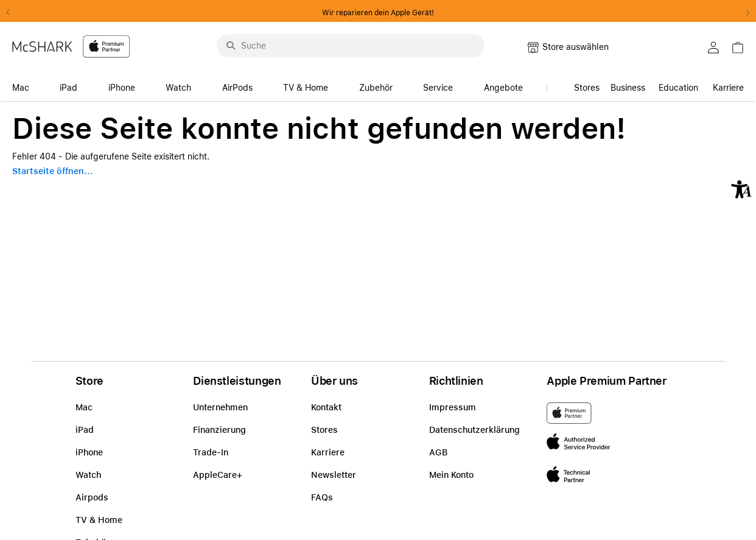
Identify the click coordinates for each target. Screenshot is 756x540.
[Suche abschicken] (231, 46)
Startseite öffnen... (53, 171)
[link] (628, 84)
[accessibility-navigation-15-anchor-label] (684, 84)
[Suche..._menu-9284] (351, 46)
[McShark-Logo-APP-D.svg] (71, 46)
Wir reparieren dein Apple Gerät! (378, 13)
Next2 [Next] (744, 13)
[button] (741, 189)
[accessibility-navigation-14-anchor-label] (24, 84)
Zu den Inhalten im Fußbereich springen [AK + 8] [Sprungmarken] (0, 102)
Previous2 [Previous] (12, 13)
